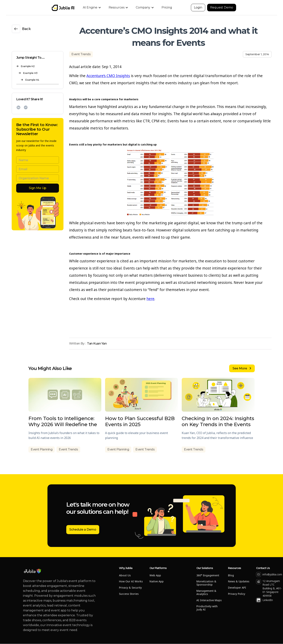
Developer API (237, 588)
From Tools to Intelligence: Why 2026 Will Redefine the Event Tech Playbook (63, 421)
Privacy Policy (237, 594)
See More (242, 368)
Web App (155, 575)
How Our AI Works (131, 582)
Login (198, 7)
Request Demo (222, 7)
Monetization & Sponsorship (206, 583)
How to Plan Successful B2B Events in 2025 (140, 421)
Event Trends (81, 54)
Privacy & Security (130, 588)
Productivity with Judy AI (207, 608)
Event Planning (42, 449)
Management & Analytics (206, 593)
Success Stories (129, 594)
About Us (125, 575)
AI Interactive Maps (209, 600)
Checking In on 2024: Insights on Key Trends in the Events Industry (218, 421)
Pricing (167, 7)
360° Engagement (208, 575)
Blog (231, 575)
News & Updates (239, 582)
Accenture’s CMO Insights (108, 76)
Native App (157, 582)
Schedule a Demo (83, 530)
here (150, 299)
